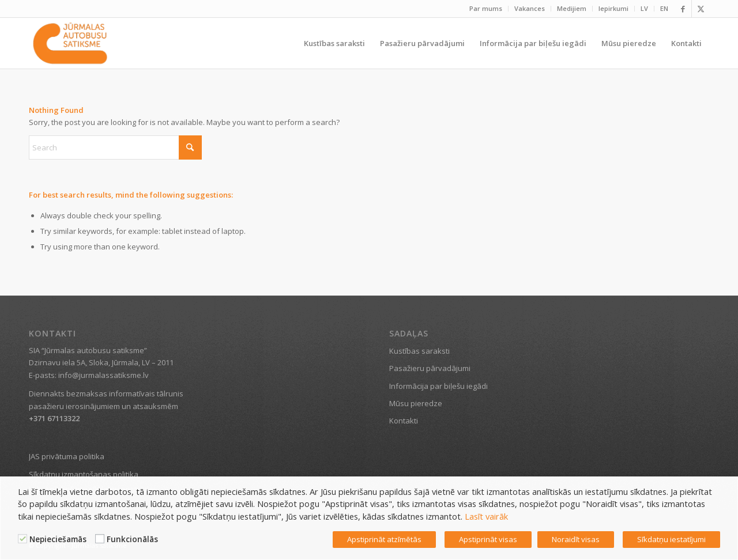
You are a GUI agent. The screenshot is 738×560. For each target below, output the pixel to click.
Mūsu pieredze (416, 403)
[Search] (115, 147)
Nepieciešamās (58, 539)
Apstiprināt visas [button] (488, 539)
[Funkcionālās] (100, 539)
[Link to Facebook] (683, 9)
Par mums (486, 8)
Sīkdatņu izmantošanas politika (84, 474)
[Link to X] (701, 9)
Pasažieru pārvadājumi (430, 368)
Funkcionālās (132, 539)
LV (644, 8)
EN (664, 8)
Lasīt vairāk (486, 516)
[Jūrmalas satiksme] (70, 43)
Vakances (530, 8)
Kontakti (404, 421)
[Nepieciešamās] (22, 539)
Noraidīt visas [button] (576, 539)
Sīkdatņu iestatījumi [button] (671, 539)
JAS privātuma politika (67, 456)
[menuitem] (486, 9)
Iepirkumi (613, 8)
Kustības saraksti (419, 351)
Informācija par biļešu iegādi (438, 386)
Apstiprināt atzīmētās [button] (384, 539)
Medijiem (572, 8)
